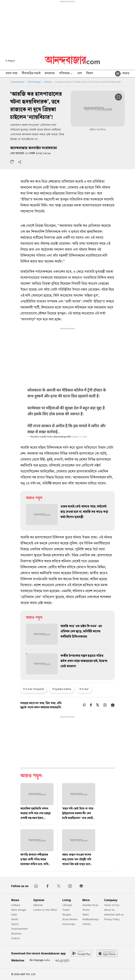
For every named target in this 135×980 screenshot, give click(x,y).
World (15, 919)
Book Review (70, 919)
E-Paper (10, 61)
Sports (15, 924)
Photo (86, 910)
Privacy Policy (112, 919)
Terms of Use (112, 905)
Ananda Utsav (90, 905)
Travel (66, 910)
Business (16, 933)
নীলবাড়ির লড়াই (31, 74)
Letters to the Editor (45, 910)
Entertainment (20, 929)
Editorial (38, 905)
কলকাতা (50, 74)
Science (16, 938)
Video (86, 914)
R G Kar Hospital (33, 689)
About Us (109, 910)
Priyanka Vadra (62, 689)
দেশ (80, 74)
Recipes (67, 914)
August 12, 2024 (79, 437)
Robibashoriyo (91, 919)
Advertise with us (114, 914)
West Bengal (34, 82)
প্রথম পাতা (12, 74)
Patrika (86, 924)
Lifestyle (67, 905)
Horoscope (69, 924)
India (14, 914)
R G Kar (84, 689)
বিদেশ (90, 74)
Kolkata (48, 82)
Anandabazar (18, 82)
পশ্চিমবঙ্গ (66, 74)
